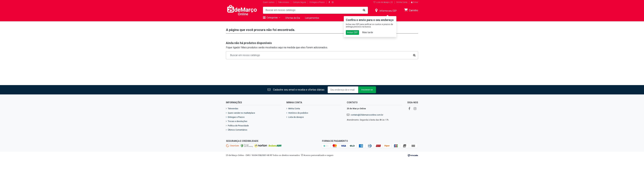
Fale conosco (284, 2)
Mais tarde (368, 32)
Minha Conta (402, 2)
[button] (273, 18)
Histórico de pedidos (298, 113)
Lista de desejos (296, 117)
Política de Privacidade (238, 126)
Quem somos (269, 2)
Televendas (233, 109)
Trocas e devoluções (238, 121)
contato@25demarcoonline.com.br (367, 115)
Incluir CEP (352, 32)
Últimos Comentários (238, 130)
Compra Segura (300, 2)
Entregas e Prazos (317, 2)
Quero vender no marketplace (241, 113)
